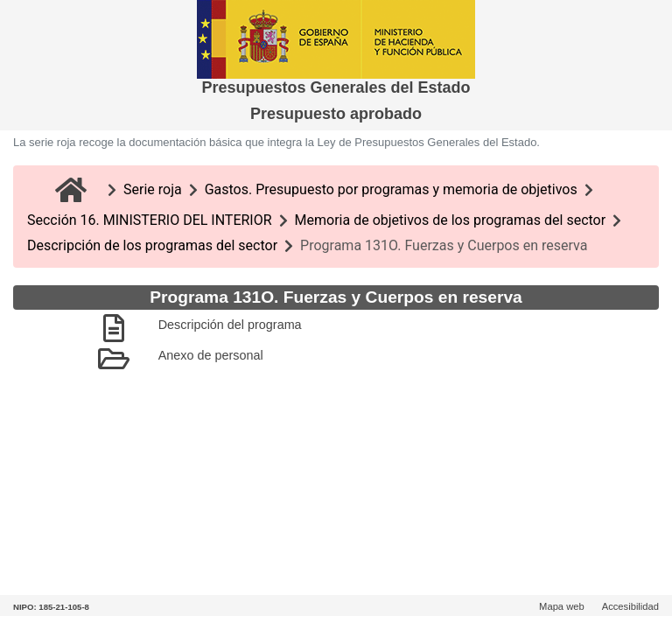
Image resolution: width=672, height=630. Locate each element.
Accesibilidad (630, 606)
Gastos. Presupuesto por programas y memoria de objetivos (391, 189)
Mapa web (562, 606)
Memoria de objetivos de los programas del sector (451, 220)
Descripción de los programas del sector (152, 245)
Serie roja (153, 189)
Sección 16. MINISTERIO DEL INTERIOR (150, 220)
